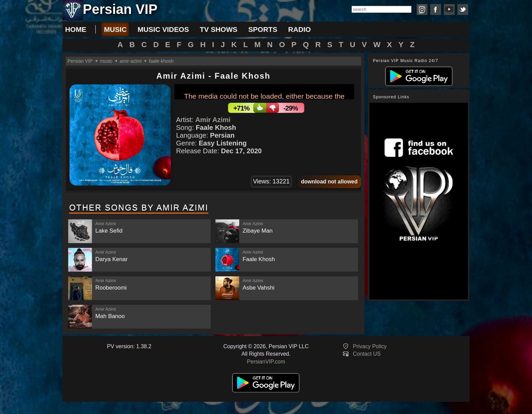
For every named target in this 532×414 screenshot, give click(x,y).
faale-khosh (161, 61)
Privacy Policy (370, 346)
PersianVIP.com (266, 362)
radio (299, 29)
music (115, 29)
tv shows (219, 29)
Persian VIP (80, 61)
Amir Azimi (213, 120)
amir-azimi (131, 61)
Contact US (367, 354)
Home (76, 29)
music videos (163, 29)
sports (263, 29)
